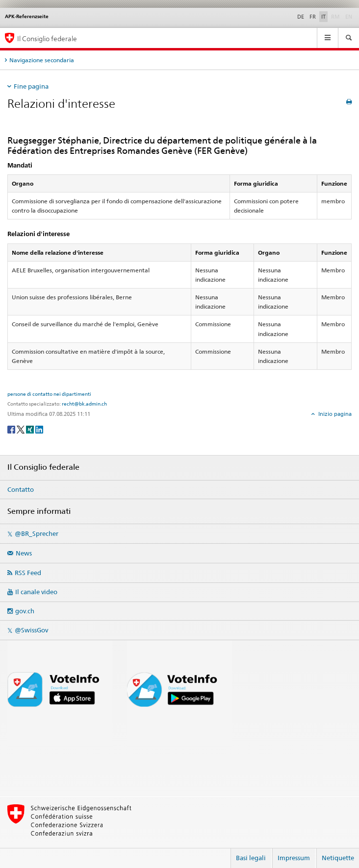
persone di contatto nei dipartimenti (49, 394)
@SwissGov (31, 630)
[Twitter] (21, 429)
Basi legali (251, 858)
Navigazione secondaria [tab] (42, 60)
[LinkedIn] (39, 429)
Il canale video (36, 592)
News (24, 553)
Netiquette (338, 858)
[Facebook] (12, 429)
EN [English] (349, 17)
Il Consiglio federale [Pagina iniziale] (47, 38)
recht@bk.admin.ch (84, 404)
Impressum (294, 858)
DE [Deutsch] (301, 17)
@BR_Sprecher (37, 533)
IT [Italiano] (323, 17)
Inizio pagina (334, 414)
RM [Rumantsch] (335, 17)
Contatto (21, 489)
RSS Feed (28, 573)
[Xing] (31, 429)
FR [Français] (313, 17)
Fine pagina (31, 86)
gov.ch (25, 611)
